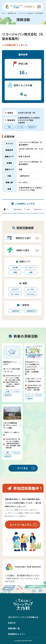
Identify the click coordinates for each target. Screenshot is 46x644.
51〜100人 (15, 294)
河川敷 (15, 267)
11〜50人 (31, 289)
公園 (31, 272)
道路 (15, 272)
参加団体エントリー (17, 634)
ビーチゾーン (31, 267)
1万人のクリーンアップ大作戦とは (23, 617)
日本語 (28, 7)
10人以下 (15, 289)
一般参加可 (15, 311)
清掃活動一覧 (12, 13)
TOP (3, 13)
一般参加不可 (31, 311)
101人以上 (31, 294)
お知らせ (12, 623)
